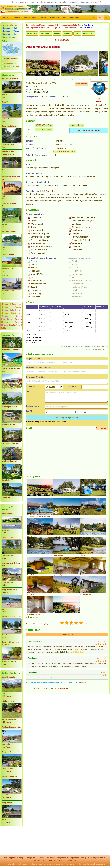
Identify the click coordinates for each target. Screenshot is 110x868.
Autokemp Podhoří (9, 232)
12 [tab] (72, 80)
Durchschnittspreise (11, 66)
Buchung (67, 33)
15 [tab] (83, 80)
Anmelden (54, 18)
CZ (94, 18)
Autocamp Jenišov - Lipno (11, 616)
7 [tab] (54, 80)
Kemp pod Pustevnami (10, 752)
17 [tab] (91, 80)
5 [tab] (47, 80)
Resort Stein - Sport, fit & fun (11, 178)
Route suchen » (81, 84)
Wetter (43, 18)
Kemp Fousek (7, 803)
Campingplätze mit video (11, 59)
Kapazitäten (31, 33)
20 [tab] (101, 80)
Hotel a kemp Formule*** (11, 350)
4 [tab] (44, 80)
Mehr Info (98, 2)
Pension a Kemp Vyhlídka (11, 727)
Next (107, 65)
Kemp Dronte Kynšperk (10, 126)
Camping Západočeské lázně (71, 25)
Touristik (49, 191)
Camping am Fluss (10, 34)
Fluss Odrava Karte (86, 28)
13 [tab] (76, 80)
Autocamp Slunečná (9, 776)
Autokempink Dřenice (10, 79)
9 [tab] (62, 80)
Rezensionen (88, 33)
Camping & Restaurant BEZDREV (10, 643)
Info (64, 18)
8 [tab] (58, 80)
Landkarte (16, 18)
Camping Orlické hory (12, 313)
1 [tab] (33, 80)
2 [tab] (36, 80)
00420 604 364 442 (44, 130)
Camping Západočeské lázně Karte (65, 28)
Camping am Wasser (11, 31)
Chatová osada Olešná (10, 389)
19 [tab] (98, 80)
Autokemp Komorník (9, 461)
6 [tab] (51, 80)
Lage (76, 33)
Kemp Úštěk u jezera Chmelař (9, 591)
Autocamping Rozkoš (9, 407)
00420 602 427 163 (44, 125)
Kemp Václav (7, 102)
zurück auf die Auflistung (44, 40)
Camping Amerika (8, 255)
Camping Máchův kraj (12, 304)
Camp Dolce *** (8, 480)
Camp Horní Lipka (8, 677)
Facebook (41, 858)
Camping (7, 858)
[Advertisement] (12, 841)
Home (5, 18)
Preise (57, 33)
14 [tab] (80, 80)
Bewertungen (30, 18)
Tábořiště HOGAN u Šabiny (9, 205)
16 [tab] (87, 80)
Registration (75, 858)
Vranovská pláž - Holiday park (11, 564)
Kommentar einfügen (67, 635)
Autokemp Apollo (8, 424)
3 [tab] (40, 80)
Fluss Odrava (89, 25)
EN (107, 18)
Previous (27, 65)
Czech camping (18, 858)
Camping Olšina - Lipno (10, 537)
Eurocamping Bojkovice (10, 443)
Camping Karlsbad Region (36, 25)
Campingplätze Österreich (59, 864)
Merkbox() (75, 18)
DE (100, 18)
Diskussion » (83, 683)
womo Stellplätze (10, 25)
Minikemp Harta (8, 701)
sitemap (83, 858)
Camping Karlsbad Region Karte (38, 28)
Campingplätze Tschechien (15, 864)
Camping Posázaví (12, 307)
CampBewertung (10, 63)
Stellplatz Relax (7, 276)
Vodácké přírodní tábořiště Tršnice (8, 153)
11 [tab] (69, 80)
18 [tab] (94, 80)
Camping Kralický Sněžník (12, 327)
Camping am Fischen (11, 28)
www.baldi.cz (76, 125)
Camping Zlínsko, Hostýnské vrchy (12, 318)
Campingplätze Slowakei (98, 864)
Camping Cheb (53, 25)
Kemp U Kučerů (7, 498)
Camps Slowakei (10, 37)
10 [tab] (65, 80)
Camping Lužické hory (12, 310)
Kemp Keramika (8, 513)
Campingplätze (30, 858)
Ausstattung (45, 33)
